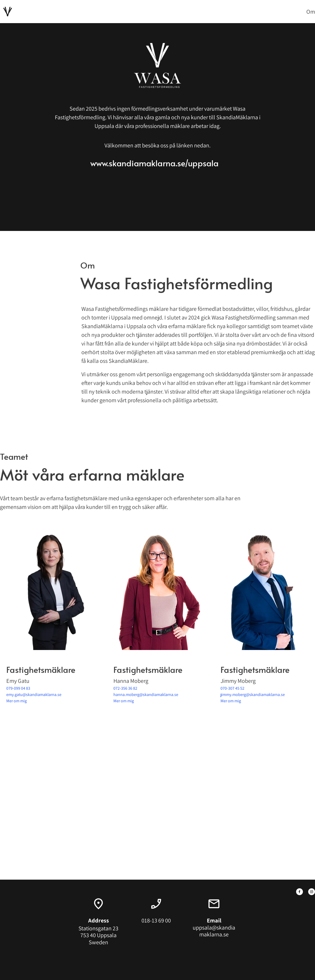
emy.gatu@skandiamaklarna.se (34, 695)
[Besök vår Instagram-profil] (312, 892)
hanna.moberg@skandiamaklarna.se (146, 695)
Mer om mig (17, 701)
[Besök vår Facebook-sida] (300, 892)
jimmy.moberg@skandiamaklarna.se (253, 695)
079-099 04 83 (18, 688)
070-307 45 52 (232, 688)
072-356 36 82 (125, 688)
